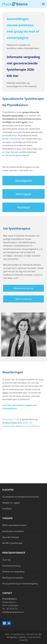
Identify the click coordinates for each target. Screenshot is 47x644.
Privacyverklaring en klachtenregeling (20, 584)
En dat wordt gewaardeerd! (16, 155)
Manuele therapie (11, 537)
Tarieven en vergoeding (13, 572)
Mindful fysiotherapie (12, 543)
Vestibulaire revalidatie (13, 531)
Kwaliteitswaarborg (11, 566)
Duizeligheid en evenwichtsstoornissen (21, 497)
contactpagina (18, 38)
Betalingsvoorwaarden (13, 578)
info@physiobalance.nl (13, 612)
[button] (43, 4)
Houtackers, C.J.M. (11, 419)
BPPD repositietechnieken (15, 525)
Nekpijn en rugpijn (11, 503)
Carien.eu (22, 637)
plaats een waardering (29, 426)
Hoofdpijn (7, 509)
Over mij (6, 560)
